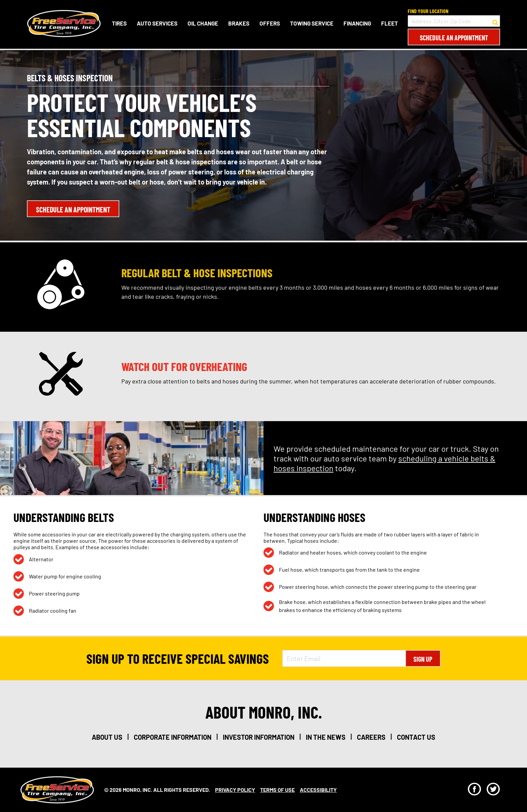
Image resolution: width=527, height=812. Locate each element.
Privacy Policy (235, 790)
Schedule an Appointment (454, 38)
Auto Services (157, 23)
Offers (270, 23)
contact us (416, 737)
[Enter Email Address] (344, 658)
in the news (326, 737)
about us (107, 737)
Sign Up (423, 659)
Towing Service (312, 23)
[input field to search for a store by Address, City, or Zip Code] (454, 21)
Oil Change (203, 23)
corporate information (173, 737)
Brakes (239, 23)
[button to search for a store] (495, 21)
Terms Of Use (277, 790)
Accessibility (318, 790)
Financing (357, 23)
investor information (259, 737)
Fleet (390, 23)
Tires (119, 23)
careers (371, 737)
